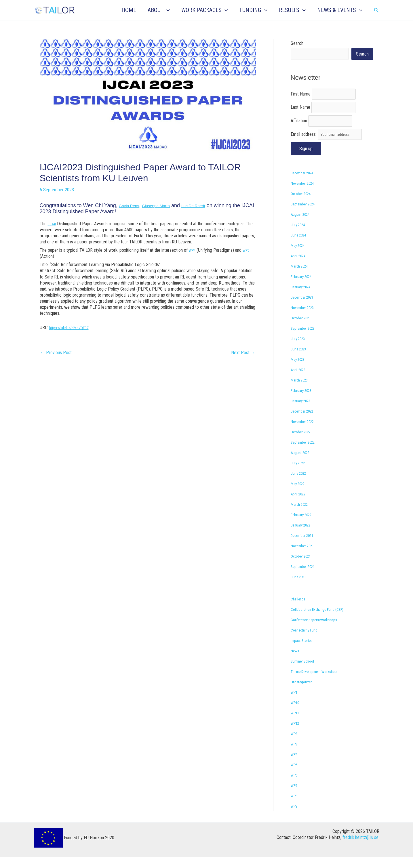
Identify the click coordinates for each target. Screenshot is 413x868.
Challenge (299, 610)
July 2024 (299, 235)
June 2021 (300, 588)
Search (297, 43)
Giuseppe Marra (167, 205)
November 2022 (305, 432)
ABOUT (159, 10)
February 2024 (304, 287)
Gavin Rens (132, 205)
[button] (167, 10)
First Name (301, 97)
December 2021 (306, 546)
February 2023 (304, 401)
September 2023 (306, 339)
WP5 (249, 250)
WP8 (295, 807)
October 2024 (303, 204)
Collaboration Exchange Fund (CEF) (322, 620)
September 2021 (306, 577)
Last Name (300, 112)
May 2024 (300, 256)
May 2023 (300, 370)
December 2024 (306, 184)
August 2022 (302, 463)
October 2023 (303, 329)
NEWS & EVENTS (340, 10)
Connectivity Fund (307, 641)
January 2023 (303, 412)
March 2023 (301, 391)
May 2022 (300, 494)
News (296, 662)
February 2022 (304, 525)
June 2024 (300, 246)
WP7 (295, 796)
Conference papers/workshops (319, 631)
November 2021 (305, 557)
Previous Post (56, 353)
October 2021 (303, 567)
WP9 (295, 817)
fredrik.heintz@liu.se (360, 848)
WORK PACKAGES (205, 10)
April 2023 (300, 380)
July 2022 (299, 474)
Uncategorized (304, 693)
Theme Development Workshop (319, 682)
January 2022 (303, 536)
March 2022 (301, 515)
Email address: (331, 144)
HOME (129, 10)
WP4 (193, 250)
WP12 (296, 734)
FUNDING (253, 10)
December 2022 (306, 422)
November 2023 (305, 318)
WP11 (296, 724)
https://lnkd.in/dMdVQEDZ (73, 328)
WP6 (295, 786)
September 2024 (306, 215)
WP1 (295, 703)
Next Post (243, 353)
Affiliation (299, 128)
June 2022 (300, 484)
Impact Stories (304, 651)
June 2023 (300, 360)
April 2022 (300, 505)
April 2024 (300, 267)
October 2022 (303, 443)
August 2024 (302, 225)
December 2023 (306, 308)
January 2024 (303, 298)
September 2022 (306, 453)
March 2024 (301, 277)
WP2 (295, 744)
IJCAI (53, 224)
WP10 (296, 713)
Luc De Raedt (213, 205)
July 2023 (299, 349)
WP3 (295, 755)
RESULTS (292, 10)
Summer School (305, 672)
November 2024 (305, 194)
